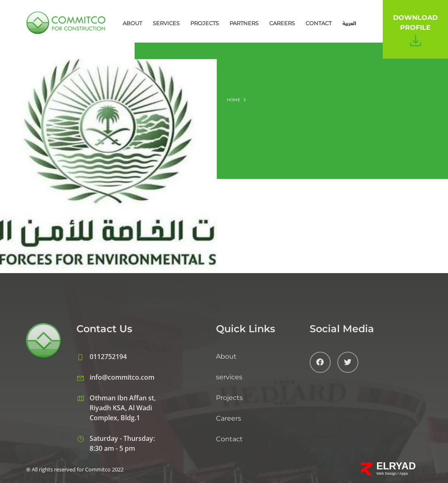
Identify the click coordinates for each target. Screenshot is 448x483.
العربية (349, 23)
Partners (244, 23)
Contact (319, 23)
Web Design (387, 473)
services (166, 23)
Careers (282, 23)
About (132, 23)
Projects (205, 23)
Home (233, 100)
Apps (404, 473)
